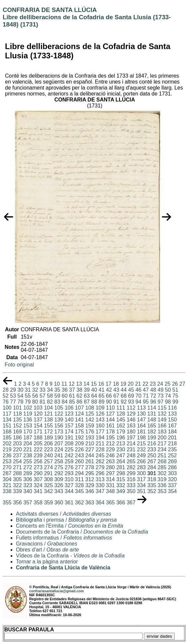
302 (162, 473)
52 (6, 396)
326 (59, 485)
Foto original (19, 365)
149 (162, 420)
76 (6, 402)
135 (17, 420)
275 (59, 467)
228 (100, 450)
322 (17, 485)
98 (168, 402)
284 (152, 467)
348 (111, 491)
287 (7, 473)
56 (35, 396)
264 (121, 461)
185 (7, 438)
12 (72, 384)
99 (175, 402)
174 (69, 432)
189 (49, 438)
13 (79, 384)
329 (90, 485)
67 (116, 396)
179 (121, 432)
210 (90, 444)
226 (79, 450)
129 (131, 414)
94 (139, 402)
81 (42, 402)
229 (111, 450)
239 (38, 455)
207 (59, 444)
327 (69, 485)
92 (124, 402)
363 (90, 503)
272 (28, 467)
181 (141, 432)
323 (28, 485)
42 (109, 390)
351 (141, 491)
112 (131, 408)
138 (49, 420)
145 (121, 420)
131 (152, 414)
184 (173, 432)
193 (90, 438)
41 (101, 390)
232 (141, 450)
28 (6, 390)
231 (131, 450)
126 (100, 414)
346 (90, 491)
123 (69, 414)
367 (131, 503)
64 (94, 396)
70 (139, 396)
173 (59, 432)
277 (79, 467)
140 (69, 420)
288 (17, 473)
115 (162, 408)
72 (153, 396)
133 (173, 414)
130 (141, 414)
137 (38, 420)
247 (121, 455)
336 (162, 485)
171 (38, 432)
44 (124, 390)
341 (38, 491)
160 (100, 426)
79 (28, 402)
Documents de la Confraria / (82, 532)
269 (173, 461)
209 (79, 444)
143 (100, 420)
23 (153, 384)
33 (42, 390)
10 (57, 384)
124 (79, 414)
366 (121, 503)
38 (80, 390)
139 (59, 420)
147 (141, 420)
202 (7, 444)
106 (69, 408)
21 (138, 384)
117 (7, 414)
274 (49, 467)
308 (49, 479)
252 (173, 455)
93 (131, 402)
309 (59, 479)
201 (173, 438)
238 (28, 455)
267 (152, 461)
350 (131, 491)
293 (69, 473)
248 (131, 455)
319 (162, 479)
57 (42, 396)
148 (152, 420)
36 (65, 390)
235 (173, 450)
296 (100, 473)
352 (152, 491)
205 (38, 444)
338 (7, 491)
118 (17, 414)
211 (100, 444)
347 (100, 491)
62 (80, 396)
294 (79, 473)
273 (38, 467)
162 (121, 426)
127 (111, 414)
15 (94, 384)
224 (59, 450)
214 (131, 444)
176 (90, 432)
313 (100, 479)
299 (131, 473)
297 (111, 473)
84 (65, 402)
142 (90, 420)
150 (173, 420)
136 (28, 420)
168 (7, 432)
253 (7, 461)
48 (153, 390)
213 (121, 444)
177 (100, 432)
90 (109, 402)
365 (111, 503)
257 (49, 461)
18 (116, 384)
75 (175, 396)
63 (87, 396)
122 (59, 414)
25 (167, 384)
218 (173, 444)
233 (152, 450)
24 (160, 384)
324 (38, 485)
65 (101, 396)
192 (79, 438)
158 (79, 426)
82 (50, 402)
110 (111, 408)
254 (17, 461)
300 (141, 473)
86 (80, 402)
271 (17, 467)
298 (121, 473)
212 (111, 444)
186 (17, 438)
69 (131, 396)
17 (108, 384)
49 (160, 390)
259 (69, 461)
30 (21, 390)
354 (173, 491)
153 (28, 426)
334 (141, 485)
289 (28, 473)
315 (121, 479)
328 (79, 485)
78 (21, 402)
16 (101, 384)
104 (49, 408)
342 (49, 491)
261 (90, 461)
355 (7, 503)
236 (7, 455)
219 (7, 450)
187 (28, 438)
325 (49, 485)
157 (69, 426)
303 (173, 473)
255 (28, 461)
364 (100, 503)
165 (152, 426)
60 (65, 396)
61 (72, 396)
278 (90, 467)
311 (79, 479)
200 (162, 438)
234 (162, 450)
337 (173, 485)
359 (49, 503)
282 (131, 467)
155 (49, 426)
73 (160, 396)
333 (131, 485)
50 (168, 390)
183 (162, 432)
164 (141, 426)
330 (100, 485)
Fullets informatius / (64, 538)
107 (79, 408)
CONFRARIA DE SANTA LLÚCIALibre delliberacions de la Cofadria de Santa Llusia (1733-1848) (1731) (87, 17)
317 (141, 479)
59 (57, 396)
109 (100, 408)
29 (13, 390)
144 (111, 420)
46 (139, 390)
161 (111, 426)
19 (123, 384)
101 (17, 408)
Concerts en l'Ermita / (69, 526)
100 (7, 408)
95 (146, 402)
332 (121, 485)
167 (173, 426)
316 (131, 479)
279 (100, 467)
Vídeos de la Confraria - (70, 556)
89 (101, 402)
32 (35, 390)
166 (162, 426)
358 (38, 503)
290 (38, 473)
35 (57, 390)
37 (72, 390)
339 (17, 491)
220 (17, 450)
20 (131, 384)
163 (131, 426)
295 (90, 473)
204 (28, 444)
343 (59, 491)
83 (57, 402)
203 (17, 444)
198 (141, 438)
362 (79, 503)
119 (28, 414)
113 (141, 408)
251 (162, 455)
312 (90, 479)
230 (121, 450)
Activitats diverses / (63, 514)
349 (121, 491)
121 (49, 414)
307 (38, 479)
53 (13, 396)
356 (17, 503)
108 (90, 408)
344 (69, 491)
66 (109, 396)
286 (173, 467)
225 (69, 450)
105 (59, 408)
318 (152, 479)
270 (7, 467)
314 (111, 479)
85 (72, 402)
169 (17, 432)
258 (59, 461)
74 (168, 396)
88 (94, 402)
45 (131, 390)
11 (64, 384)
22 (146, 384)
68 (124, 396)
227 (90, 450)
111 (121, 408)
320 (173, 479)
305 (17, 479)
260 (79, 461)
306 (28, 479)
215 (141, 444)
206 (49, 444)
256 (38, 461)
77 (13, 402)
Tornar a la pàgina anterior (47, 562)
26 (175, 384)
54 (21, 396)
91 (116, 402)
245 (100, 455)
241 (59, 455)
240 (49, 455)
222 (38, 450)
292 (59, 473)
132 (162, 414)
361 (69, 503)
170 (28, 432)
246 (111, 455)
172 (49, 432)
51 (175, 390)
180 (131, 432)
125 (90, 414)
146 (131, 420)
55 (28, 396)
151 (7, 426)
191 (69, 438)
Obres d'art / (47, 550)
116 (173, 408)
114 (152, 408)
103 (38, 408)
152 (17, 426)
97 (160, 402)
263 (111, 461)
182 (152, 432)
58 (50, 396)
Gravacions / (47, 544)
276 (69, 467)
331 (111, 485)
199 (152, 438)
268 (162, 461)
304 (7, 479)
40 (94, 390)
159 (90, 426)
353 (162, 491)
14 (87, 384)
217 (162, 444)
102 (28, 408)
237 (17, 455)
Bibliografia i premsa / (66, 520)
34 (50, 390)
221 (28, 450)
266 (141, 461)
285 (162, 467)
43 (116, 390)
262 (100, 461)
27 (182, 384)
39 (87, 390)
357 (28, 503)
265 (131, 461)
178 (111, 432)
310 (69, 479)
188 (38, 438)
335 (152, 485)
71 (146, 396)
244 (90, 455)
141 (79, 420)
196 (121, 438)
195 (111, 438)
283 (141, 467)
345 (79, 491)
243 (79, 455)
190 (59, 438)
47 (146, 390)
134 (7, 420)
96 (153, 402)
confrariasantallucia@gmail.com (57, 591)
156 (59, 426)
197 (131, 438)
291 (49, 473)
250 (152, 455)
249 (141, 455)
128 (121, 414)
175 (79, 432)
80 (35, 402)
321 (7, 485)
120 (38, 414)
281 (121, 467)
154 (38, 426)
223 (49, 450)
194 (100, 438)
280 (111, 467)
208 (69, 444)
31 (28, 390)
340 (28, 491)
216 (152, 444)
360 (59, 503)
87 (87, 402)
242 (69, 455)
